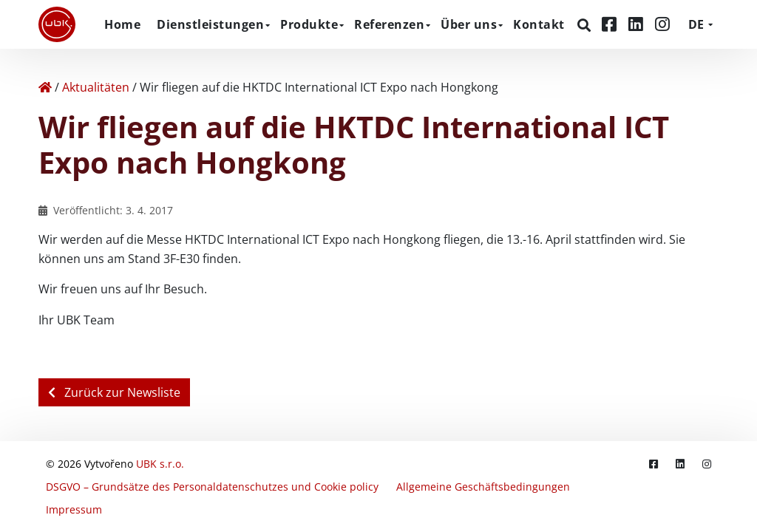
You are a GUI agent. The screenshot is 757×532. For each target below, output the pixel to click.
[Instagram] (662, 24)
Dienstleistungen (210, 24)
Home (122, 24)
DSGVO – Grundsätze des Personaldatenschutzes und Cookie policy (212, 487)
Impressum (74, 509)
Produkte (309, 24)
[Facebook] (611, 24)
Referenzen (389, 24)
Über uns (469, 24)
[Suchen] (586, 25)
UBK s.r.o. (160, 464)
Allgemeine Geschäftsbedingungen (483, 487)
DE (696, 24)
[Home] (45, 87)
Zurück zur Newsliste (114, 392)
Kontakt (539, 24)
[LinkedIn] (638, 24)
